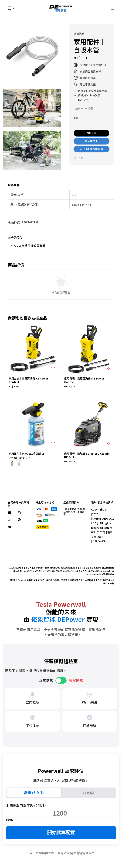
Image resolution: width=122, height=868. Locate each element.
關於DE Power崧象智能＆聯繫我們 (27, 580)
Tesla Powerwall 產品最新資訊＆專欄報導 (74, 512)
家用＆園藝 (109, 583)
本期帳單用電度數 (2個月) (26, 805)
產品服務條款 (53, 580)
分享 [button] (78, 158)
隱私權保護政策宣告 (71, 580)
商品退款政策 (89, 580)
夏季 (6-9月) (34, 793)
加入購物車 (91, 141)
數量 (76, 118)
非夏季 (88, 793)
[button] (10, 8)
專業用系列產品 (105, 580)
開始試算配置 (61, 832)
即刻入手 (91, 133)
